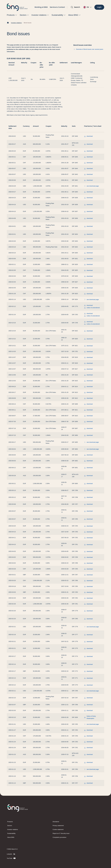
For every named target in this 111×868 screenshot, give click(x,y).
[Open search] (75, 7)
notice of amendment (92, 308)
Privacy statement (58, 826)
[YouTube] (11, 858)
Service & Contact (57, 7)
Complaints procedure (59, 837)
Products (10, 822)
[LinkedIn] (11, 854)
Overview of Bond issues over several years (88, 49)
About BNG (11, 837)
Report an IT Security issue (61, 833)
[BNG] (17, 7)
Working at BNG (41, 7)
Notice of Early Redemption (90, 717)
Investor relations (16, 23)
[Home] (8, 23)
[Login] (99, 7)
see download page (91, 186)
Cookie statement (58, 829)
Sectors (10, 826)
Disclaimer (56, 822)
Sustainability (11, 833)
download (88, 136)
